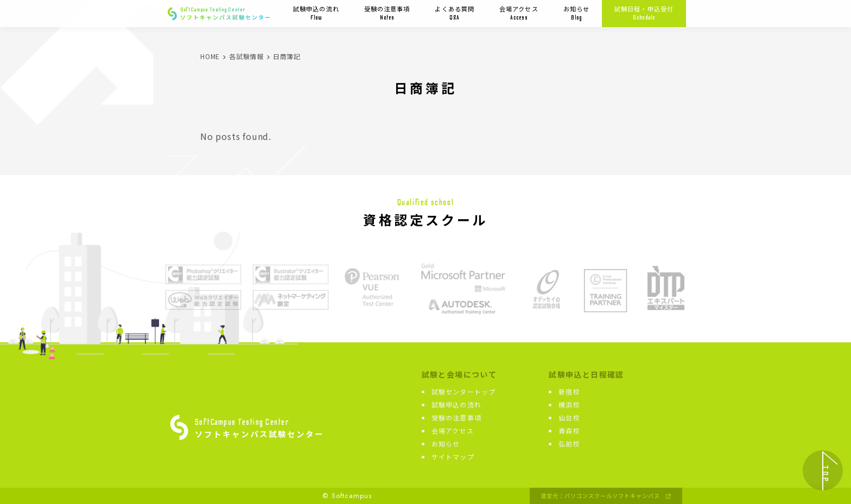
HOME (210, 56)
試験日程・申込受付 (644, 13)
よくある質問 (455, 13)
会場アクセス (519, 13)
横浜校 (569, 404)
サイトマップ (453, 457)
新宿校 (569, 391)
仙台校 (569, 417)
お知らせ (576, 13)
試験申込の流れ (316, 13)
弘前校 (569, 444)
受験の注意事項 (387, 13)
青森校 (569, 430)
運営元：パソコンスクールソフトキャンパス (606, 496)
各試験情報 (246, 56)
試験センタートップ (464, 391)
